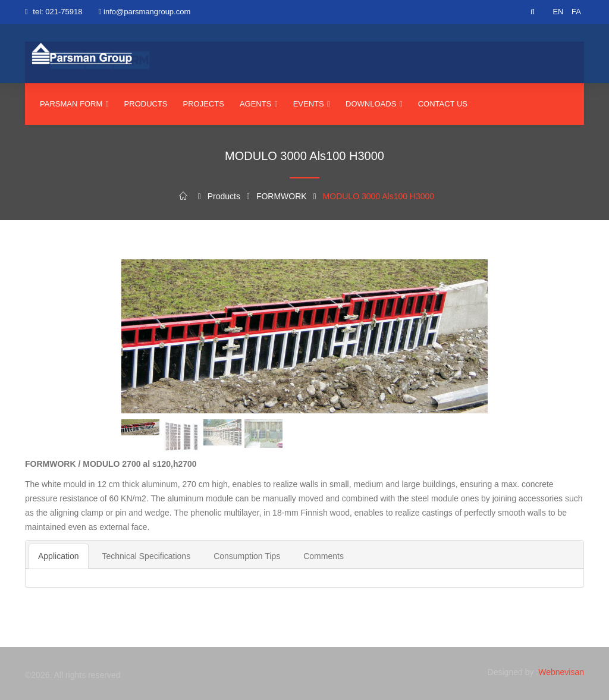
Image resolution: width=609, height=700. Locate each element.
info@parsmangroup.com (147, 12)
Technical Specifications (147, 556)
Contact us (443, 104)
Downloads (374, 104)
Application (59, 556)
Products (146, 104)
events (312, 104)
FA (576, 12)
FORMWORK (282, 196)
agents (259, 104)
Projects (204, 104)
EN (558, 12)
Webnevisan (561, 672)
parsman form (74, 104)
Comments (324, 556)
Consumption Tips (247, 556)
